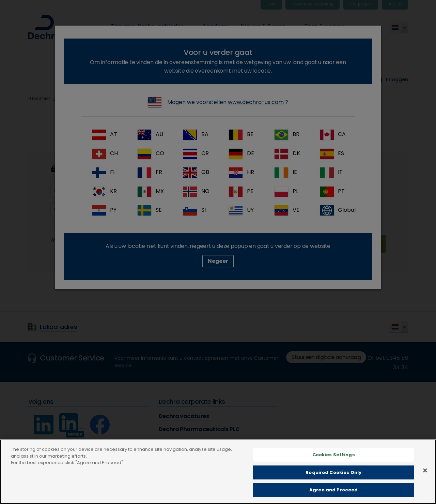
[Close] (425, 486)
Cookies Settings (334, 470)
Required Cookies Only (333, 487)
